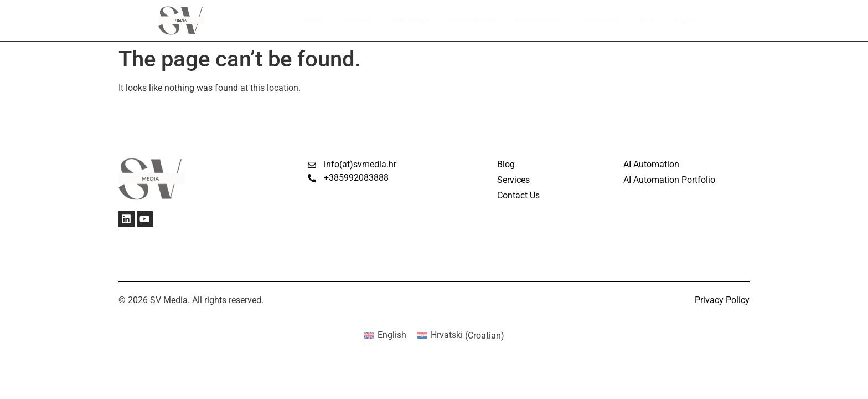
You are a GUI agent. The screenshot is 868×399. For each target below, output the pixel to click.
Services (347, 21)
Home (303, 21)
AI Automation (467, 21)
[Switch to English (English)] (385, 336)
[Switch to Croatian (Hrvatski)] (461, 336)
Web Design (401, 21)
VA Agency (603, 21)
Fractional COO (538, 21)
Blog (649, 21)
